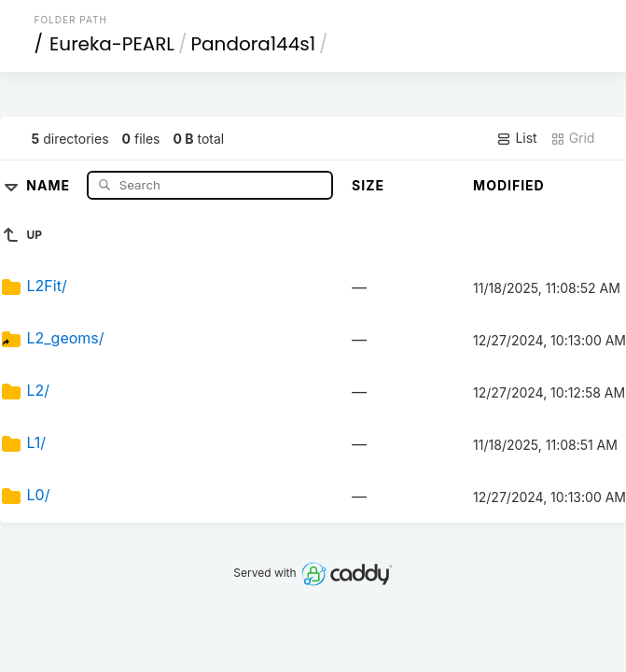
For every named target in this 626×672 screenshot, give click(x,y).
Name (50, 184)
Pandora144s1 (254, 44)
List (516, 138)
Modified (509, 185)
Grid (573, 138)
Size (368, 185)
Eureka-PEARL (112, 44)
